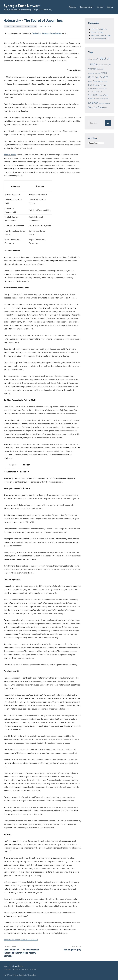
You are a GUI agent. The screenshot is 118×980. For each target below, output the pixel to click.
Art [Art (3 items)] (98, 59)
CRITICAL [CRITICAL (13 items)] (94, 77)
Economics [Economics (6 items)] (98, 81)
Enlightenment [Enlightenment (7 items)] (95, 85)
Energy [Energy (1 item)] (105, 82)
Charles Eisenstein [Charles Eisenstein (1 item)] (102, 65)
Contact (100, 7)
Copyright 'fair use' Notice (13, 966)
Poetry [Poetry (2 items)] (106, 95)
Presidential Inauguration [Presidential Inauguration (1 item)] (102, 99)
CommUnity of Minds (13, 26)
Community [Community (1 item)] (101, 69)
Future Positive (30, 26)
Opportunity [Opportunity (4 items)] (93, 95)
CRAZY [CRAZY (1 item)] (99, 73)
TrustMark (7, 969)
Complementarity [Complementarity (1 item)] (93, 73)
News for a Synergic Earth (101, 35)
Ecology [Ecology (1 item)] (90, 82)
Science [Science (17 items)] (93, 103)
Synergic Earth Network (22, 6)
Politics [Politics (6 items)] (92, 98)
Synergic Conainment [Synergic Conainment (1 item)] (104, 103)
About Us (72, 7)
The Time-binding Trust (100, 38)
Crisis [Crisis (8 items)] (104, 73)
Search (110, 7)
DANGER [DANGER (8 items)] (104, 77)
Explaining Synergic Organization (47, 33)
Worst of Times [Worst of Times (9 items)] (96, 107)
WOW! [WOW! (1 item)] (106, 108)
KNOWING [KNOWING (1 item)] (99, 92)
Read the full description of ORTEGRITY (21, 940)
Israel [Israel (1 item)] (95, 92)
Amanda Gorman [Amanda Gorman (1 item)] (92, 59)
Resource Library (86, 7)
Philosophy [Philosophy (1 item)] (101, 95)
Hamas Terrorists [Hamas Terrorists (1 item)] (99, 89)
